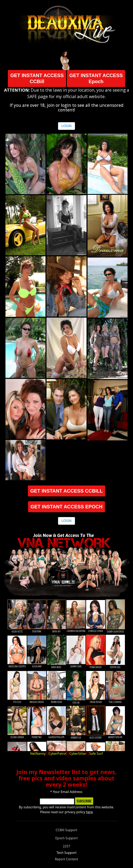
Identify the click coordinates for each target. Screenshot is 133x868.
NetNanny (38, 754)
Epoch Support (67, 838)
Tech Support (67, 853)
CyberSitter (78, 754)
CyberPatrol (57, 754)
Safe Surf (96, 754)
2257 (67, 846)
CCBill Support (66, 830)
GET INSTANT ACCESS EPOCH (66, 507)
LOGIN (66, 126)
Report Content (66, 859)
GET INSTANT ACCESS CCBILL (67, 491)
